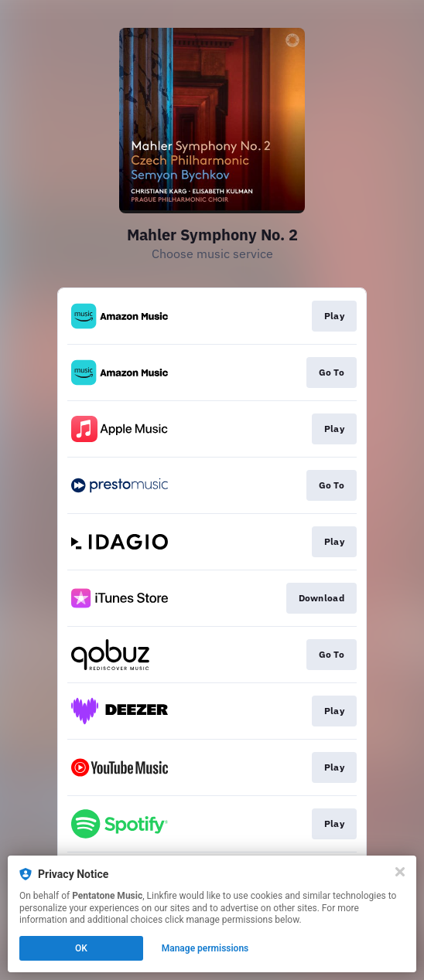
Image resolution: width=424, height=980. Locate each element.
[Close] (400, 872)
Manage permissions (205, 948)
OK (81, 948)
